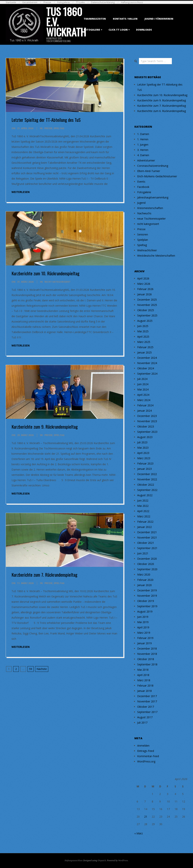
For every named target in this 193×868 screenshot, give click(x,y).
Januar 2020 (144, 585)
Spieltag (59, 128)
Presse (47, 2)
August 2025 (145, 321)
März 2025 (144, 342)
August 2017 (145, 717)
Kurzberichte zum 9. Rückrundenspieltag (45, 427)
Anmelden (143, 746)
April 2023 (143, 453)
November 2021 (147, 537)
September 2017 (147, 712)
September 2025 (147, 315)
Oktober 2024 (146, 368)
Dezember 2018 (147, 648)
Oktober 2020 (146, 564)
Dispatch (102, 860)
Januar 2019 (144, 643)
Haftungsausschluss (132, 2)
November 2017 (147, 701)
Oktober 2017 (146, 707)
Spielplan (143, 240)
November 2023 (147, 421)
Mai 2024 (143, 389)
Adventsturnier (146, 160)
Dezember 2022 (147, 474)
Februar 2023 (145, 463)
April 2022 (143, 511)
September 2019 (147, 606)
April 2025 (143, 337)
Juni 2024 (143, 384)
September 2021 (147, 548)
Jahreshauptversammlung (153, 197)
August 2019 (145, 611)
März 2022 (144, 516)
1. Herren (143, 139)
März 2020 (144, 574)
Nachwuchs (144, 213)
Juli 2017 (142, 723)
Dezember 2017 (147, 696)
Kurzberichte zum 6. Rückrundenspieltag (162, 111)
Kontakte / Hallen (125, 19)
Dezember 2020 (147, 559)
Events (141, 182)
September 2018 (147, 664)
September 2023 (147, 432)
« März (139, 833)
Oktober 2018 (146, 659)
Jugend (141, 203)
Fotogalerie (64, 2)
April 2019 (143, 627)
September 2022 (147, 490)
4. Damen (143, 155)
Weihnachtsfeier (147, 250)
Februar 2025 (145, 347)
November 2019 (147, 596)
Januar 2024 (144, 411)
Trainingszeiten (95, 19)
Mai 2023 (143, 448)
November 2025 (147, 305)
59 (31, 669)
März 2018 (144, 680)
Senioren (143, 234)
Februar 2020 (145, 580)
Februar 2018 (145, 686)
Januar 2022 (144, 527)
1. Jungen (143, 145)
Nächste (42, 669)
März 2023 (144, 458)
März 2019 (144, 633)
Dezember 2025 (147, 300)
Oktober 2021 (146, 543)
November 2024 (147, 363)
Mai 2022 (143, 506)
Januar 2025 (144, 352)
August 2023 (145, 437)
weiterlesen (21, 192)
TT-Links (80, 2)
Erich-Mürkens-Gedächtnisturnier (157, 176)
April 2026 (143, 278)
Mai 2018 (143, 670)
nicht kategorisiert (57, 282)
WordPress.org (146, 761)
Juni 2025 (143, 326)
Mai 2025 (143, 331)
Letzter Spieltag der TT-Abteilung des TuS (46, 120)
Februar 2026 (145, 289)
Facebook (143, 187)
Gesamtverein (30, 2)
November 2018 (147, 654)
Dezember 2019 (147, 590)
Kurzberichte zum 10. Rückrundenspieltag (45, 273)
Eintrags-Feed (146, 751)
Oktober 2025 (146, 310)
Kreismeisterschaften (150, 208)
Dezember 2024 (147, 358)
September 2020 (147, 569)
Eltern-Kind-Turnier (149, 171)
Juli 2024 (142, 379)
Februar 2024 (145, 405)
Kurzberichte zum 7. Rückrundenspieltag (44, 575)
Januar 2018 (144, 691)
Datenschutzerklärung (103, 2)
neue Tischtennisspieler (151, 219)
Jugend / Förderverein (159, 19)
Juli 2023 (142, 442)
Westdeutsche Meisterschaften (156, 256)
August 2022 (145, 495)
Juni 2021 (143, 553)
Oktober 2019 (146, 601)
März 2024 (144, 400)
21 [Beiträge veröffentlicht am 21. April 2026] (146, 817)
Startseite (11, 2)
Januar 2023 (144, 469)
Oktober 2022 (146, 485)
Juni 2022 (143, 500)
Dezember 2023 (147, 416)
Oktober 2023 (146, 426)
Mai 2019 (143, 622)
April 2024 (143, 395)
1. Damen (143, 134)
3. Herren (143, 150)
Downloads (144, 30)
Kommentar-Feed (148, 756)
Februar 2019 (145, 638)
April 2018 (143, 675)
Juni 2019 (143, 617)
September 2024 (147, 374)
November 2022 (147, 479)
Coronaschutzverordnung (153, 166)
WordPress (123, 860)
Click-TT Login (118, 30)
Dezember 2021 (147, 532)
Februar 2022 (145, 522)
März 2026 (144, 284)
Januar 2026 (144, 294)
